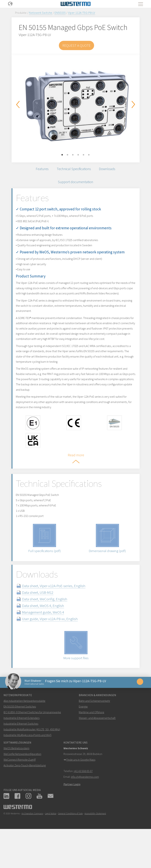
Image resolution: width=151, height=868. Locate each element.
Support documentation (75, 185)
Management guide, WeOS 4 (49, 644)
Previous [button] (18, 104)
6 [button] (89, 155)
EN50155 (60, 13)
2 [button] (68, 155)
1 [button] (62, 155)
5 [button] (84, 155)
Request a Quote (76, 45)
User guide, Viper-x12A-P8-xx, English (56, 651)
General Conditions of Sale (70, 849)
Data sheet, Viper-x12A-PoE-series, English (60, 618)
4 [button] (78, 155)
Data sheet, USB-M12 (44, 625)
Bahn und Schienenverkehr (94, 736)
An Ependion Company (32, 849)
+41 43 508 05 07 (83, 806)
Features (39, 170)
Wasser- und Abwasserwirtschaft (97, 753)
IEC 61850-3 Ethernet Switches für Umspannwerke (32, 747)
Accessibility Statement (95, 849)
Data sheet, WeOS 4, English (49, 638)
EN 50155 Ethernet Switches (20, 742)
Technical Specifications (74, 170)
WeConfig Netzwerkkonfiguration (22, 789)
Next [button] (133, 104)
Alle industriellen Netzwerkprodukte (24, 736)
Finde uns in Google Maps (81, 795)
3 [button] (73, 155)
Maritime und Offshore (92, 747)
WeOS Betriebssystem (16, 783)
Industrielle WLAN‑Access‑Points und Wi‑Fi (27, 770)
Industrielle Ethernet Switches (21, 759)
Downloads (110, 170)
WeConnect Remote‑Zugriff (20, 795)
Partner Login (72, 819)
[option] (76, 105)
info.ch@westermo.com (85, 812)
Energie (83, 742)
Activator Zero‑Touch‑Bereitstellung (25, 800)
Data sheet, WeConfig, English (51, 631)
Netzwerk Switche (41, 13)
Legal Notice (51, 849)
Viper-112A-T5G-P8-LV (81, 13)
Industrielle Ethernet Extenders (22, 753)
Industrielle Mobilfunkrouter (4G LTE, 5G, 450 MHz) (32, 764)
